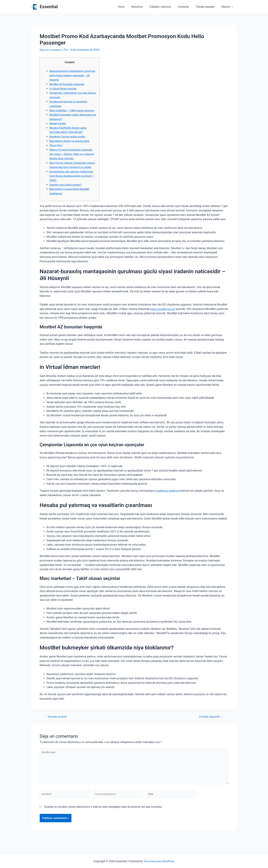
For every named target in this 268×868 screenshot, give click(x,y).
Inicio (129, 7)
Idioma (228, 7)
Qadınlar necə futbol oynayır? (67, 193)
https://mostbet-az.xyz (164, 318)
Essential (49, 7)
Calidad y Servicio (165, 7)
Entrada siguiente (210, 725)
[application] (232, 7)
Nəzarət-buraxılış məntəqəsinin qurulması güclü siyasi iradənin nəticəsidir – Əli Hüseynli (68, 75)
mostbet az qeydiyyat (168, 499)
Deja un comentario (51, 50)
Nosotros (143, 7)
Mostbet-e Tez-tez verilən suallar (69, 141)
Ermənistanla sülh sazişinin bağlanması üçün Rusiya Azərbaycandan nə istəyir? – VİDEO (71, 185)
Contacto (187, 7)
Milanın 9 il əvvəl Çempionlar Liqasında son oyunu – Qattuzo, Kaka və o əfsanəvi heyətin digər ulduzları (73, 158)
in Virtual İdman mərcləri (64, 89)
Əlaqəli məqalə (58, 128)
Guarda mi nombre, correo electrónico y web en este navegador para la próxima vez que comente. (103, 820)
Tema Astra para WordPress (159, 861)
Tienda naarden (207, 7)
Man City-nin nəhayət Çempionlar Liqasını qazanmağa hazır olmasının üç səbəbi (71, 171)
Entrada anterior (58, 725)
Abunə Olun (56, 150)
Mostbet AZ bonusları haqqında (68, 84)
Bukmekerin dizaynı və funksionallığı (71, 145)
